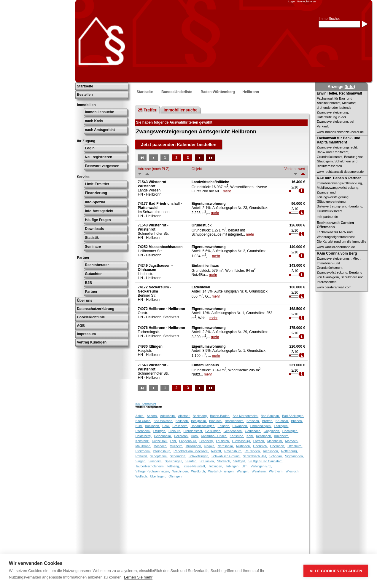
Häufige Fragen (98, 220)
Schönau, (276, 456)
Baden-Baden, (220, 416)
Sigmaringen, (294, 456)
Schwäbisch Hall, (255, 456)
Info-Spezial (95, 202)
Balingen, (182, 421)
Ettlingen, (159, 431)
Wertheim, (276, 471)
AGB (81, 326)
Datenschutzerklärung (96, 309)
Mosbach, (160, 446)
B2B (88, 283)
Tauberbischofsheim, (150, 466)
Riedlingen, (271, 451)
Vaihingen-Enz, (261, 466)
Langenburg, (188, 441)
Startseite (85, 86)
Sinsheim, (156, 461)
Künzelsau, (160, 441)
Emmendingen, (261, 426)
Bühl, (139, 426)
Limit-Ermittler (97, 184)
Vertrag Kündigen (92, 342)
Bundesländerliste (177, 92)
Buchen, (297, 421)
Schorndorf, (178, 456)
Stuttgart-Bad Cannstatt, (265, 461)
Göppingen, (272, 431)
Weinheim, (259, 471)
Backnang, (200, 416)
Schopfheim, (159, 456)
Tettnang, (173, 466)
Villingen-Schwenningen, (153, 471)
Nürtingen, (243, 446)
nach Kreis (94, 121)
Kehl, (250, 436)
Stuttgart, (240, 461)
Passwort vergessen (102, 166)
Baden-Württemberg (218, 92)
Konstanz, (142, 441)
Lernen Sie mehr (138, 577)
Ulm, (245, 466)
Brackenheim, (234, 421)
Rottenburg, (289, 451)
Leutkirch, (223, 441)
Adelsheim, (168, 416)
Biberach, (216, 421)
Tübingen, (232, 466)
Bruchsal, (282, 421)
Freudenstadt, (193, 431)
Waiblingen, (180, 471)
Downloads (94, 229)
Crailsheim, (180, 426)
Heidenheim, (163, 436)
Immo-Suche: (329, 19)
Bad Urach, (143, 421)
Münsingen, (194, 446)
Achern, (152, 416)
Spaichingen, (174, 461)
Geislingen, (213, 431)
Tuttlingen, (215, 466)
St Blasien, (207, 461)
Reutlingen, (253, 451)
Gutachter (93, 274)
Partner (91, 292)
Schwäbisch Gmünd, (226, 456)
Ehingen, (224, 426)
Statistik (92, 238)
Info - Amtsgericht (145, 404)
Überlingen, (158, 476)
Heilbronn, (181, 436)
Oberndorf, (277, 446)
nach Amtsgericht (100, 130)
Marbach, (292, 441)
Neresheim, (225, 446)
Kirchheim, (282, 436)
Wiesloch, (292, 471)
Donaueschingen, (203, 426)
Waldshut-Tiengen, (221, 471)
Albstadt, (184, 416)
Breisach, (253, 421)
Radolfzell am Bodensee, (191, 451)
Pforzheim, (143, 451)
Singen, (141, 461)
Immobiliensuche (99, 112)
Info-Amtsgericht (99, 211)
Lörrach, (259, 441)
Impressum (86, 334)
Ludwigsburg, (241, 441)
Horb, (195, 436)
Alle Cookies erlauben (336, 571)
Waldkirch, (198, 471)
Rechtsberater (97, 265)
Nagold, (210, 446)
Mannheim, (275, 441)
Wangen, (243, 471)
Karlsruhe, (237, 436)
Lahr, (174, 441)
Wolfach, (141, 476)
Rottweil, (141, 456)
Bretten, (268, 421)
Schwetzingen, (199, 456)
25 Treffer (147, 110)
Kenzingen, (264, 436)
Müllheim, (176, 446)
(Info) (350, 87)
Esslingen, (281, 426)
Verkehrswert (295, 169)
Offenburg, (295, 446)
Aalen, (140, 416)
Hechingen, (290, 431)
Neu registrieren (306, 1)
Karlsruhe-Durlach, (214, 436)
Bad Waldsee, (163, 421)
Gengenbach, (233, 431)
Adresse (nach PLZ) (153, 169)
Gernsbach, (253, 431)
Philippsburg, (162, 451)
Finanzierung (96, 193)
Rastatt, (217, 451)
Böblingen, (152, 426)
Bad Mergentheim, (245, 416)
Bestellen (85, 95)
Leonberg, (206, 441)
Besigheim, (199, 421)
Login (292, 1)
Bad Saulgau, (270, 416)
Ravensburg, (233, 451)
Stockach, (224, 461)
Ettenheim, (143, 431)
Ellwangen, (240, 426)
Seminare (93, 247)
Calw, (166, 426)
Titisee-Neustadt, (194, 466)
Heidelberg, (143, 436)
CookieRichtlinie (91, 317)
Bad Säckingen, (293, 416)
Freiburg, (175, 431)
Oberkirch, (260, 446)
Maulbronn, (143, 446)
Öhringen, (175, 476)
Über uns (85, 301)
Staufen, (191, 461)
